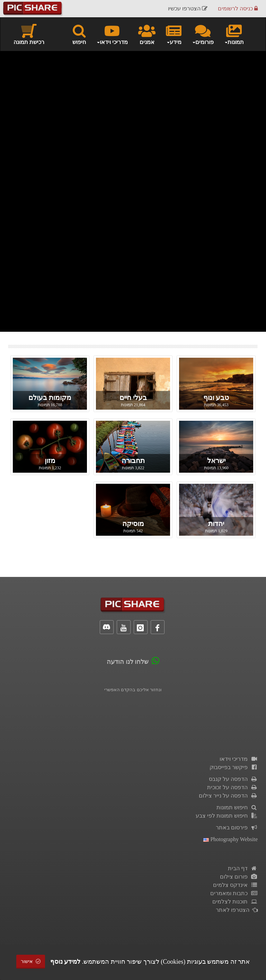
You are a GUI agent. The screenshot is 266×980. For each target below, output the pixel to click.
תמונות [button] (234, 34)
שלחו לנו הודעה (128, 662)
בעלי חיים (133, 398)
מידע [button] (174, 34)
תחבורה (133, 461)
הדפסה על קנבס (233, 779)
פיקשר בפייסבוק (234, 767)
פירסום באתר (237, 827)
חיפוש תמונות (237, 807)
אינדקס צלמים (235, 885)
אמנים (147, 34)
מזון (50, 461)
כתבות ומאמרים (234, 893)
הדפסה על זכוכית (232, 787)
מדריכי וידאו (239, 759)
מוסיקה (133, 524)
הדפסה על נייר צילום (228, 796)
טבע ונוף (216, 398)
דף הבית (243, 868)
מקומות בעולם (50, 398)
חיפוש (79, 34)
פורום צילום (239, 877)
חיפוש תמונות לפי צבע (227, 816)
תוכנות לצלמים (235, 902)
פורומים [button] (203, 34)
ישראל (216, 461)
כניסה (238, 8)
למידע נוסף (65, 962)
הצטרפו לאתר (237, 910)
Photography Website (230, 839)
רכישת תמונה (29, 34)
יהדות (216, 524)
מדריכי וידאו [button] (112, 34)
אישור (31, 961)
